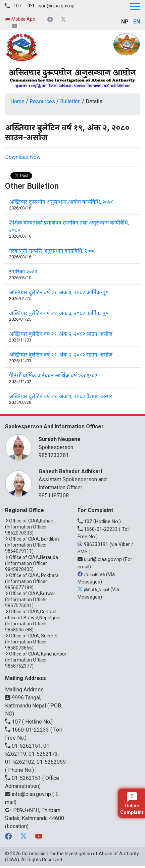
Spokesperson (86, 443)
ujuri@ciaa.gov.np (56, 6)
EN (137, 22)
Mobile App (20, 19)
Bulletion (70, 101)
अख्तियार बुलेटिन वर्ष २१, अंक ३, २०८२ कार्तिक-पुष (59, 292)
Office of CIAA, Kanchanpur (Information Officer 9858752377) (36, 660)
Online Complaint (132, 804)
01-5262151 (24, 778)
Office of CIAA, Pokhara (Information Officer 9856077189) (32, 581)
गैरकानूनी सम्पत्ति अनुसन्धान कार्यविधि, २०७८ (52, 251)
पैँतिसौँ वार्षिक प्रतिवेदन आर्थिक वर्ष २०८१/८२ (53, 376)
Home (17, 101)
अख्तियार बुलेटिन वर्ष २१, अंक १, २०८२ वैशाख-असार (61, 396)
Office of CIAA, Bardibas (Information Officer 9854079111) (32, 545)
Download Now (23, 157)
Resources (42, 101)
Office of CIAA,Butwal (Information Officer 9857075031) (30, 600)
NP (125, 22)
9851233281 (54, 455)
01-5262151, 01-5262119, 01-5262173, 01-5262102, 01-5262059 (35, 754)
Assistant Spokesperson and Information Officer (86, 479)
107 (17, 6)
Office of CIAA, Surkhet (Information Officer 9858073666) (31, 642)
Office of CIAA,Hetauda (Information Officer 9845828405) (32, 563)
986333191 (93, 544)
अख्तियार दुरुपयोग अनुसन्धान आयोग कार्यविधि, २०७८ (61, 202)
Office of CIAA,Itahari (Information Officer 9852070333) (29, 527)
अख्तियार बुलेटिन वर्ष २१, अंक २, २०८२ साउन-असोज (61, 334)
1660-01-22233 (98, 529)
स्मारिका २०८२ (23, 272)
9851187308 (54, 495)
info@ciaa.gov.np (29, 794)
